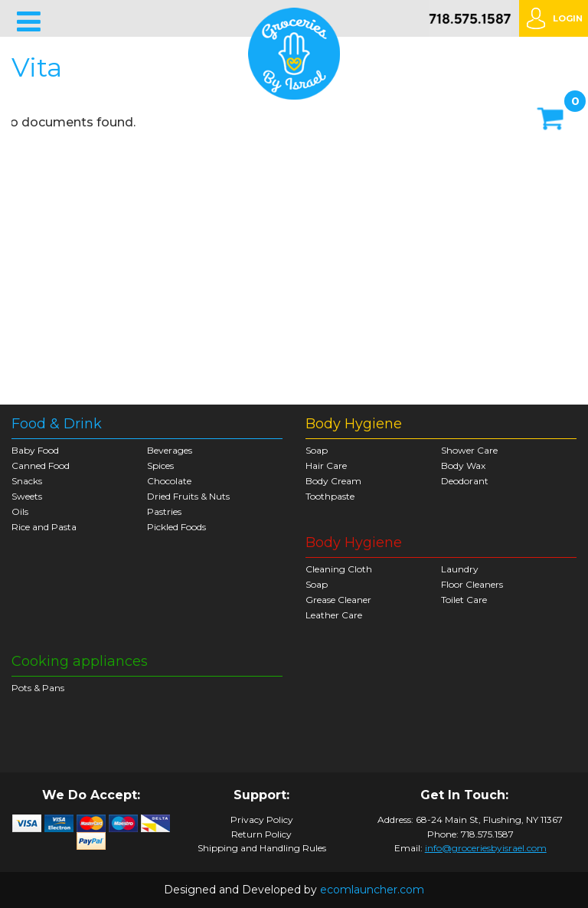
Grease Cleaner (338, 600)
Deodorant (465, 481)
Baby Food (35, 450)
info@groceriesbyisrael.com (486, 848)
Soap (317, 450)
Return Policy (261, 834)
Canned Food (41, 465)
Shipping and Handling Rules (262, 848)
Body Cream (333, 481)
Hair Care (326, 465)
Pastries (164, 511)
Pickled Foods (176, 527)
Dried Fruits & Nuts (188, 496)
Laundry (460, 569)
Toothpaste (330, 496)
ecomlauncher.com (372, 890)
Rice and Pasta (44, 527)
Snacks (27, 481)
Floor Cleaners (472, 584)
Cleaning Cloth (339, 569)
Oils (20, 511)
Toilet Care (464, 600)
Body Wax (463, 465)
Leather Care (334, 615)
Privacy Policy (262, 820)
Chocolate (169, 481)
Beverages (170, 450)
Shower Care (469, 450)
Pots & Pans (38, 688)
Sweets (27, 496)
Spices (160, 465)
